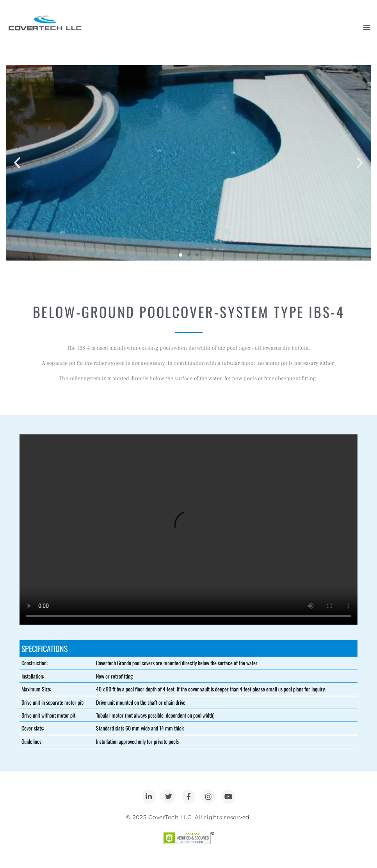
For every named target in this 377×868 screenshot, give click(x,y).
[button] (17, 163)
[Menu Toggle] (367, 27)
